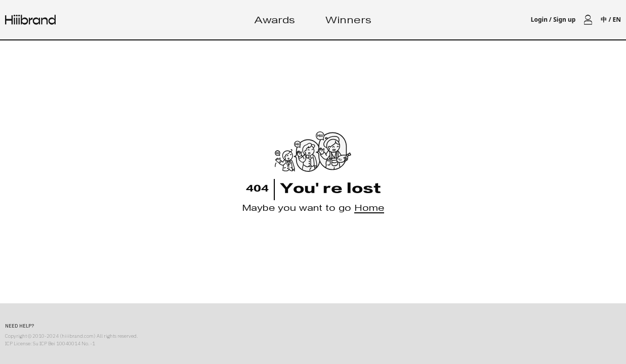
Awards (275, 21)
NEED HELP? (19, 326)
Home (369, 210)
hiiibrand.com (78, 336)
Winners (348, 21)
